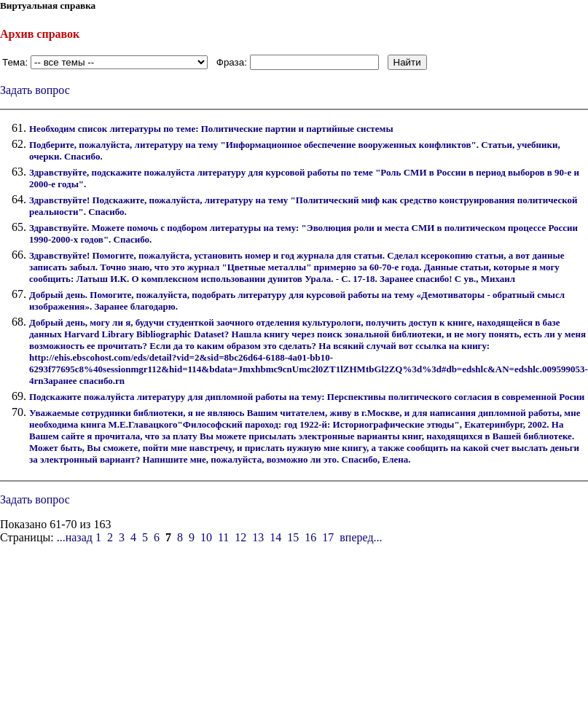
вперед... (361, 537)
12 (240, 537)
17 (328, 537)
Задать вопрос (35, 90)
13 (258, 537)
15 (293, 537)
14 (275, 537)
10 (206, 537)
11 (223, 537)
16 (310, 537)
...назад (75, 537)
